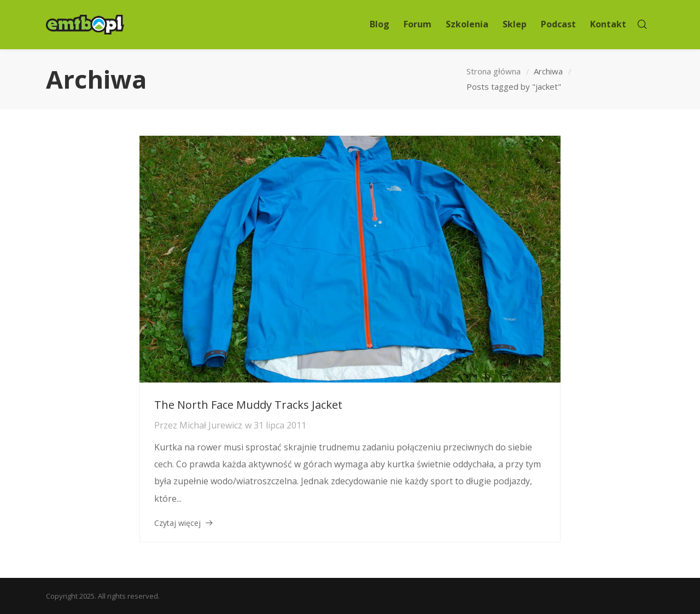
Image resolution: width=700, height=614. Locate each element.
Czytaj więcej (177, 523)
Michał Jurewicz (211, 425)
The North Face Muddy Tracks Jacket (248, 405)
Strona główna (494, 71)
